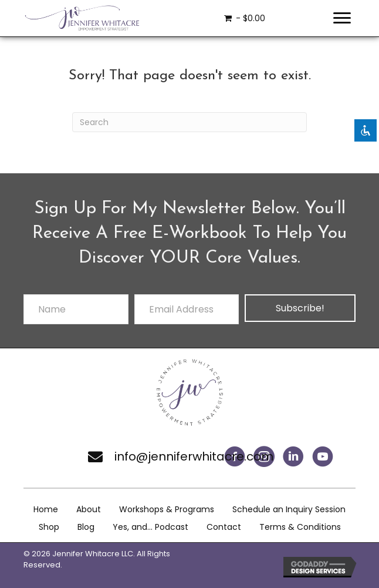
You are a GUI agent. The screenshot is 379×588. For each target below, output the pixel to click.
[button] (293, 456)
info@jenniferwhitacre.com (194, 456)
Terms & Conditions (300, 527)
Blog (86, 527)
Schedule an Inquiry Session (289, 509)
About (89, 509)
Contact (224, 527)
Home (46, 509)
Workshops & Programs (167, 509)
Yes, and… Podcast (150, 527)
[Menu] (342, 18)
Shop (49, 527)
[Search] (189, 122)
